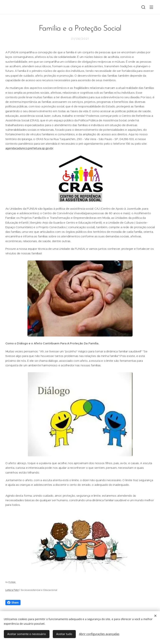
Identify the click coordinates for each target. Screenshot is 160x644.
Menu (151, 7)
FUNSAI (12, 582)
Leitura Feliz (12, 590)
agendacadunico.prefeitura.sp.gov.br (29, 148)
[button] (143, 7)
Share (13, 603)
